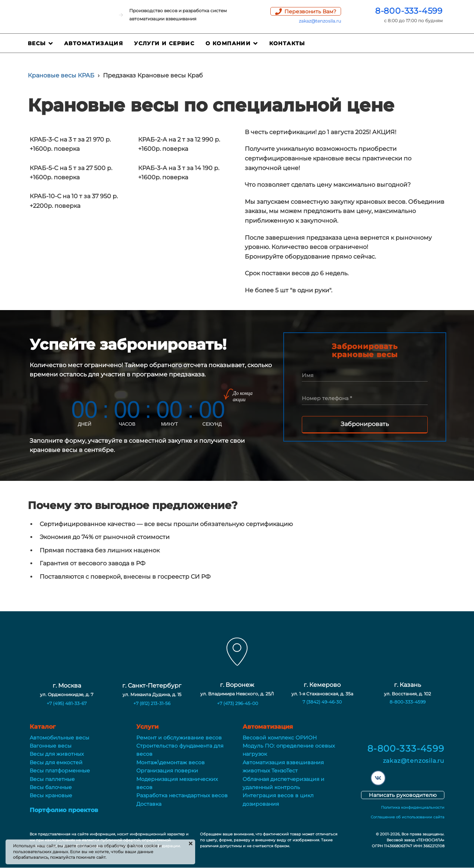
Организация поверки (167, 771)
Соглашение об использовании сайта (408, 817)
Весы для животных (57, 754)
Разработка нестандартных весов (182, 795)
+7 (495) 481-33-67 (67, 703)
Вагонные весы (51, 746)
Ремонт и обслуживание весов (179, 738)
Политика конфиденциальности (413, 807)
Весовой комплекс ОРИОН (280, 738)
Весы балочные (51, 787)
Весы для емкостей (56, 762)
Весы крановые (51, 795)
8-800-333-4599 (409, 11)
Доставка (149, 804)
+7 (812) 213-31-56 (152, 703)
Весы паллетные (52, 779)
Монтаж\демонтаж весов (171, 762)
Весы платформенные (60, 771)
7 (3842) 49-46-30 (322, 702)
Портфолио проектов (64, 810)
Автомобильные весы (59, 738)
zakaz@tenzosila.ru (320, 21)
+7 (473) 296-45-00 (238, 703)
